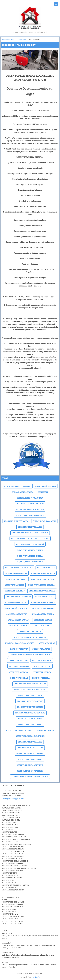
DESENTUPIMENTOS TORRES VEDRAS (30, 690)
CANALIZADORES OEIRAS (16, 573)
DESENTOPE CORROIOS (19, 672)
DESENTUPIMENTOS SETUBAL (30, 765)
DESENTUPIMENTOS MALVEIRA (19, 568)
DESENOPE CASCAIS (41, 649)
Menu (56, 4)
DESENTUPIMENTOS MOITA (16, 521)
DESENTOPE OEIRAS (19, 678)
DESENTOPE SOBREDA (42, 660)
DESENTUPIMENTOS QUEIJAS (19, 730)
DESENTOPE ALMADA (42, 672)
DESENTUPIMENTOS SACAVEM (30, 504)
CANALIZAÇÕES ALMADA (16, 608)
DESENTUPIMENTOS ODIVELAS (42, 585)
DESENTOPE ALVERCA (41, 626)
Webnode (36, 977)
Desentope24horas (9, 40)
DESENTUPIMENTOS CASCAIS (30, 701)
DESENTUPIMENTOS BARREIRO (30, 509)
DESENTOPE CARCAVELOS (30, 631)
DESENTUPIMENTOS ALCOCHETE (30, 515)
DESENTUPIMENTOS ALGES (30, 742)
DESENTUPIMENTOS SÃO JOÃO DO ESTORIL (30, 538)
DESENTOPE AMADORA (19, 666)
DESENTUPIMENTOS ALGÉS (30, 527)
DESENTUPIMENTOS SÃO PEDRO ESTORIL (30, 533)
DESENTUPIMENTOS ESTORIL (30, 707)
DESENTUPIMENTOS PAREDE (30, 719)
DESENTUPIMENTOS (18, 626)
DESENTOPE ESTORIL (43, 620)
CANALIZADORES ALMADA (43, 608)
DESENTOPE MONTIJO (14, 585)
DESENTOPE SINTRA (19, 649)
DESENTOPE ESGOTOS (18, 660)
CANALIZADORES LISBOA (23, 492)
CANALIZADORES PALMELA (43, 573)
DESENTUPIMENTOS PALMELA (30, 771)
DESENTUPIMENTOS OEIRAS (30, 724)
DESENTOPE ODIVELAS (15, 591)
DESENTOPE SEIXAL (42, 666)
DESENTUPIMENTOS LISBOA (30, 695)
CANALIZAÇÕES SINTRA (17, 614)
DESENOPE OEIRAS (47, 643)
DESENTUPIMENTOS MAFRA (18, 597)
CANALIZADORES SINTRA (43, 614)
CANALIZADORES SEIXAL (16, 602)
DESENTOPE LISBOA (41, 678)
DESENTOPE (22, 40)
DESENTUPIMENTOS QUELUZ (30, 550)
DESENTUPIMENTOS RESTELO (42, 591)
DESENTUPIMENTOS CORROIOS (30, 753)
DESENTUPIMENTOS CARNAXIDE (30, 736)
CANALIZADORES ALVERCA (43, 602)
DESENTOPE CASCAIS (45, 730)
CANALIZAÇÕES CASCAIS (19, 620)
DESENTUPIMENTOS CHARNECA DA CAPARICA (30, 655)
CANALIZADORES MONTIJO (42, 579)
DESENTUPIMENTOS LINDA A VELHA (30, 684)
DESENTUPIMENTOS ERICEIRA (30, 562)
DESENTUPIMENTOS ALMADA (30, 748)
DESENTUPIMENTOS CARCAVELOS (30, 713)
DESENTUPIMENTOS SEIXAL (30, 759)
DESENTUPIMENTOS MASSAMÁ (30, 544)
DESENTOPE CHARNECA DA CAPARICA (30, 637)
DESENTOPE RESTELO (45, 597)
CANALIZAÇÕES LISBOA (46, 486)
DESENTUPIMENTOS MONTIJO (18, 486)
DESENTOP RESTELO (46, 568)
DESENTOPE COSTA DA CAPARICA (20, 643)
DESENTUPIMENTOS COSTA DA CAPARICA (30, 777)
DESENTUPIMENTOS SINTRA (30, 556)
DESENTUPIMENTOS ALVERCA (30, 498)
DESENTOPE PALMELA (16, 579)
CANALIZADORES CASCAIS (44, 521)
